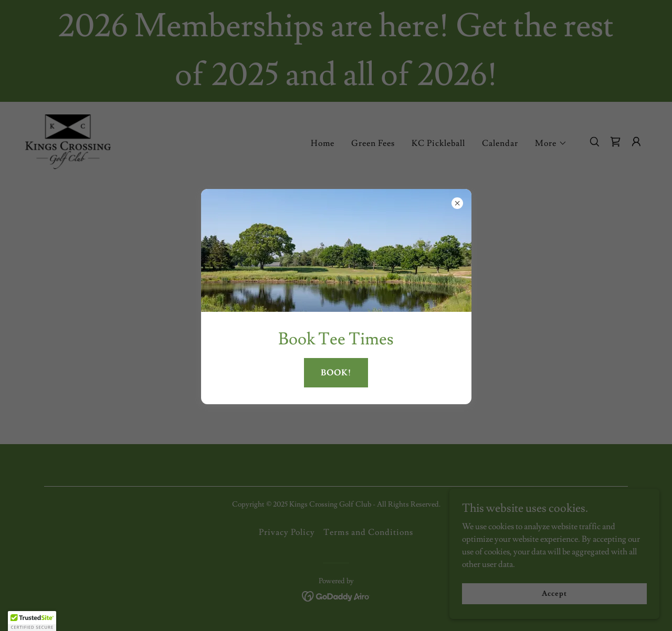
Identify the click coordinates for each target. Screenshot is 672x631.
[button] (32, 621)
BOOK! (336, 373)
